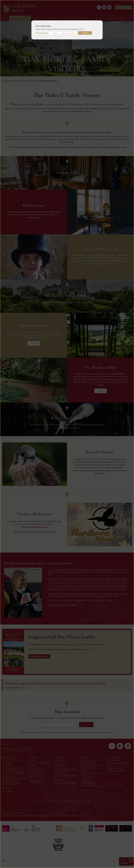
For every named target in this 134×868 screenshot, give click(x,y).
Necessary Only (70, 33)
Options (55, 33)
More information (41, 33)
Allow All (85, 33)
